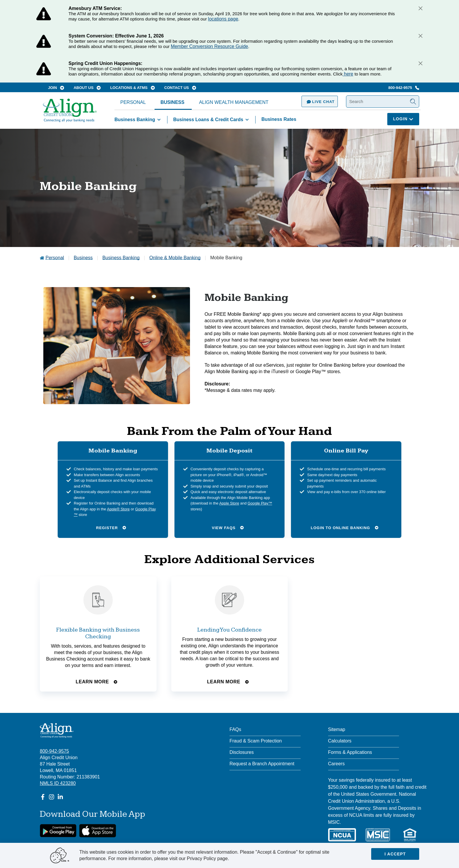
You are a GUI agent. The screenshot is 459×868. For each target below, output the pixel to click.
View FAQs (228, 528)
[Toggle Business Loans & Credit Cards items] (247, 120)
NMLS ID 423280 (58, 783)
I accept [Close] (395, 854)
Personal (133, 102)
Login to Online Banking (345, 528)
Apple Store (229, 503)
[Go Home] (70, 113)
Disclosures (242, 752)
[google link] (58, 831)
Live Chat (320, 102)
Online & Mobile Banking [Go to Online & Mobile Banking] (175, 258)
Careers (336, 764)
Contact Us (180, 88)
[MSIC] (378, 835)
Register (111, 528)
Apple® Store (118, 509)
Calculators (340, 741)
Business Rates (279, 119)
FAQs (235, 729)
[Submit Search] (413, 102)
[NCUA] (342, 835)
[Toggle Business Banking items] (159, 120)
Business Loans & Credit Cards (212, 120)
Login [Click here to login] (403, 119)
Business (172, 102)
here (348, 74)
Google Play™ (260, 503)
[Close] (420, 8)
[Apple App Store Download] (98, 831)
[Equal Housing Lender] (410, 835)
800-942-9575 (404, 88)
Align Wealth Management (234, 102)
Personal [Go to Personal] (55, 258)
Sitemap (337, 729)
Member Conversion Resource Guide (209, 46)
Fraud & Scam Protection (256, 741)
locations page (223, 19)
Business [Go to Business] (83, 258)
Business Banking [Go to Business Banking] (121, 258)
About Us (87, 88)
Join (56, 88)
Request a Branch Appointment (262, 764)
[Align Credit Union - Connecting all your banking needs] (57, 730)
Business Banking (139, 120)
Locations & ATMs (132, 88)
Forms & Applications (350, 752)
